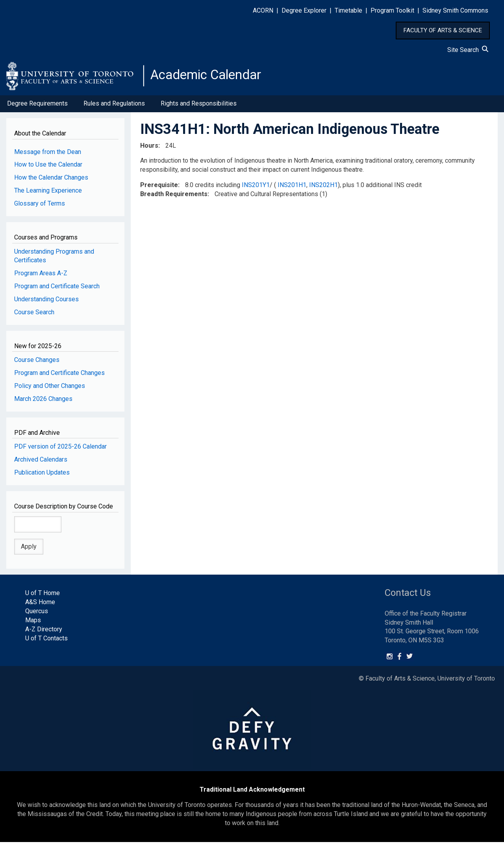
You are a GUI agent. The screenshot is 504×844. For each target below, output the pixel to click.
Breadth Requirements (174, 196)
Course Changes (37, 362)
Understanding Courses (46, 301)
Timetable (348, 10)
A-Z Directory (44, 631)
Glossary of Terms (40, 206)
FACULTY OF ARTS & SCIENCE (443, 30)
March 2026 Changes (43, 401)
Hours (149, 147)
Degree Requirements (37, 106)
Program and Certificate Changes (59, 375)
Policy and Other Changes (50, 388)
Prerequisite (159, 187)
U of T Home (43, 595)
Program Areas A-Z (41, 275)
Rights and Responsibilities (199, 106)
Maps (33, 622)
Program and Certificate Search (57, 288)
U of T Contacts (46, 640)
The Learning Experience (48, 193)
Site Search (468, 50)
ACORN (263, 10)
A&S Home (40, 604)
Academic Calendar (212, 77)
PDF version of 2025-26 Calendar (60, 449)
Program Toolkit (392, 10)
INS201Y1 (256, 187)
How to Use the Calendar (48, 167)
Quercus (37, 613)
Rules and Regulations (114, 106)
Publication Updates (42, 475)
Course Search (34, 314)
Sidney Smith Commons (455, 10)
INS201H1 (292, 187)
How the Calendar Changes (51, 180)
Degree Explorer (304, 10)
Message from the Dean (48, 154)
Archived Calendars (41, 462)
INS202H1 (323, 187)
